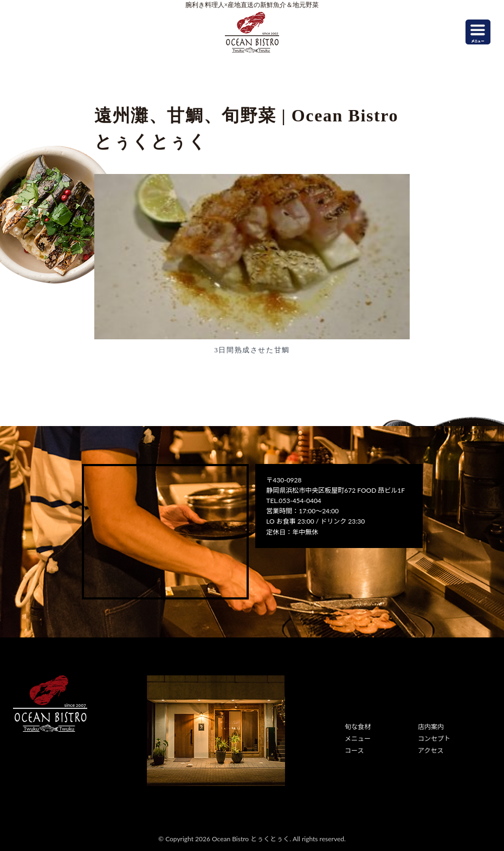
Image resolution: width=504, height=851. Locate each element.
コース (354, 750)
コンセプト (434, 739)
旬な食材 (358, 727)
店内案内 (431, 727)
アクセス (431, 750)
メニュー (358, 739)
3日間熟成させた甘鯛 (252, 350)
